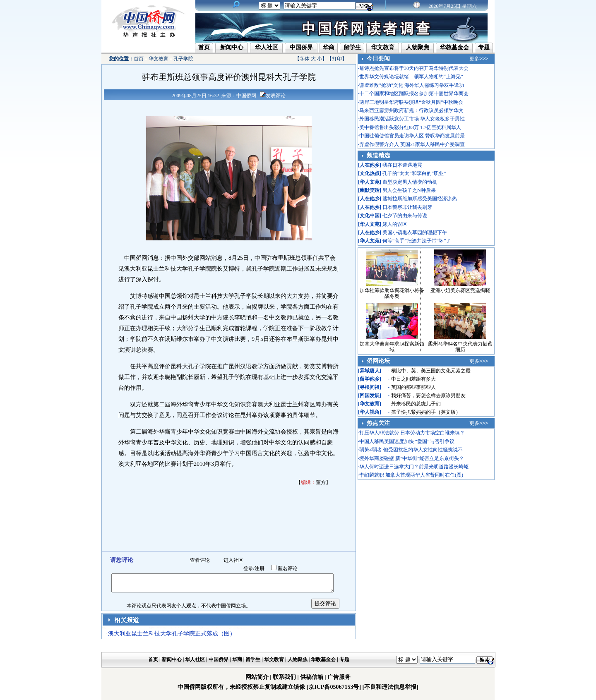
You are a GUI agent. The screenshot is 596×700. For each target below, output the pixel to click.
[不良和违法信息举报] (391, 687)
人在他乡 (370, 165)
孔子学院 (183, 59)
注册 (260, 568)
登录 (248, 568)
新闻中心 (232, 47)
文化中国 (370, 216)
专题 (484, 47)
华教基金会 (454, 47)
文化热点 (370, 173)
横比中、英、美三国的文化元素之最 (431, 371)
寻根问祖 (370, 387)
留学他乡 (370, 379)
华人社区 (267, 47)
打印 (337, 59)
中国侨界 (301, 47)
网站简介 (257, 677)
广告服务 (339, 677)
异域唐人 (370, 371)
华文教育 (383, 47)
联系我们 (284, 677)
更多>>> (479, 59)
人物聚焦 (418, 47)
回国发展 (370, 396)
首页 (204, 47)
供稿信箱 (312, 677)
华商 (329, 47)
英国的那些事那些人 (413, 387)
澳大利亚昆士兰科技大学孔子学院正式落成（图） (172, 634)
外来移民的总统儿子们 (416, 404)
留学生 (352, 47)
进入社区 (233, 560)
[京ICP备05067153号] (334, 687)
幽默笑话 (370, 190)
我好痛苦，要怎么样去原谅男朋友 (428, 396)
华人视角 (370, 412)
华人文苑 (370, 182)
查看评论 (200, 560)
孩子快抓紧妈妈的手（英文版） (426, 412)
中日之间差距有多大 (413, 379)
